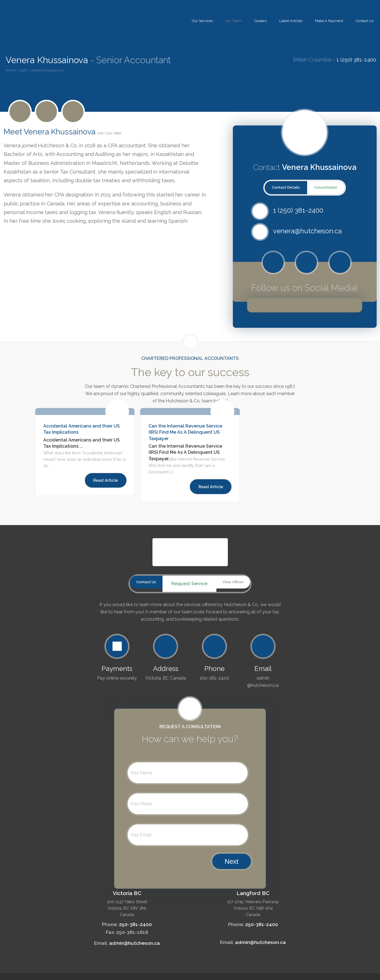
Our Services (202, 21)
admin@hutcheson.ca (135, 941)
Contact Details (286, 187)
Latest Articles (291, 21)
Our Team (233, 21)
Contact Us (365, 21)
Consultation (326, 187)
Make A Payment (329, 21)
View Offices (238, 584)
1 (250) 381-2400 (356, 60)
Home (11, 70)
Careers (260, 21)
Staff (23, 70)
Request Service (189, 584)
